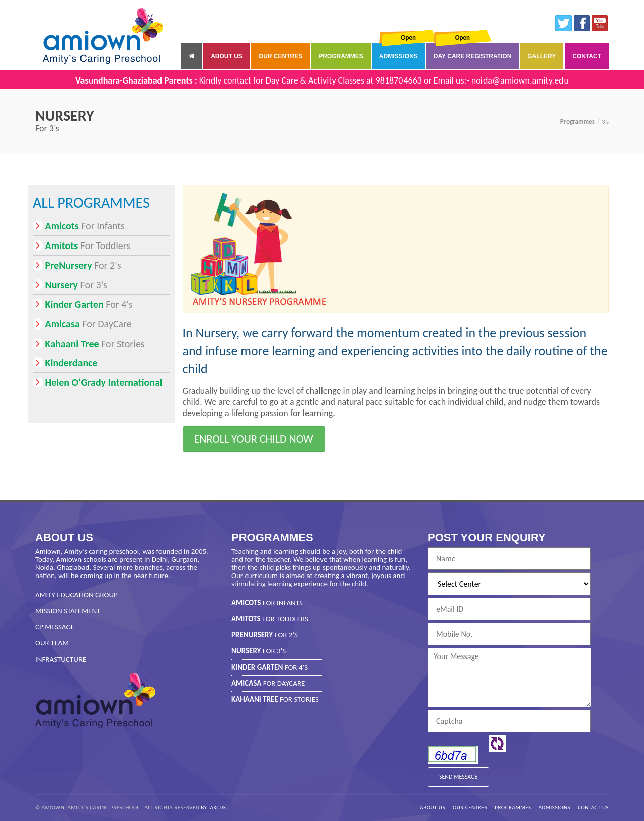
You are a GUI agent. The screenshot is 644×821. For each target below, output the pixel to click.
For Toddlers (82, 245)
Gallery (542, 56)
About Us (227, 56)
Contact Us (593, 808)
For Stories (89, 344)
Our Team (52, 643)
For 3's (70, 285)
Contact (587, 56)
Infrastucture (61, 659)
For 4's (83, 304)
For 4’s (270, 667)
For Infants (79, 226)
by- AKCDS (213, 808)
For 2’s (265, 635)
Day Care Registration (472, 56)
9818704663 (399, 80)
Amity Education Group (76, 595)
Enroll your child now (254, 439)
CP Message (55, 627)
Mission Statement (68, 611)
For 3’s (259, 651)
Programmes (341, 56)
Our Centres (280, 56)
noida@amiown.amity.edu (520, 80)
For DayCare (82, 324)
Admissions (398, 56)
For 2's (77, 265)
